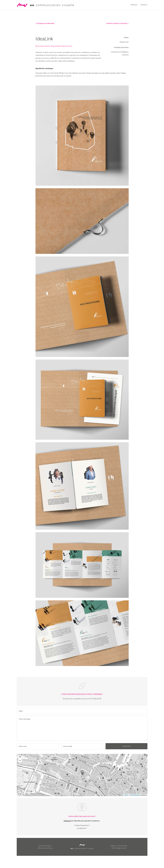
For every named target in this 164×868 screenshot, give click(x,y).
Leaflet (126, 795)
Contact (144, 5)
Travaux (134, 5)
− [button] (20, 761)
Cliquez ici (67, 821)
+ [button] (20, 757)
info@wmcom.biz (121, 848)
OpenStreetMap (135, 795)
